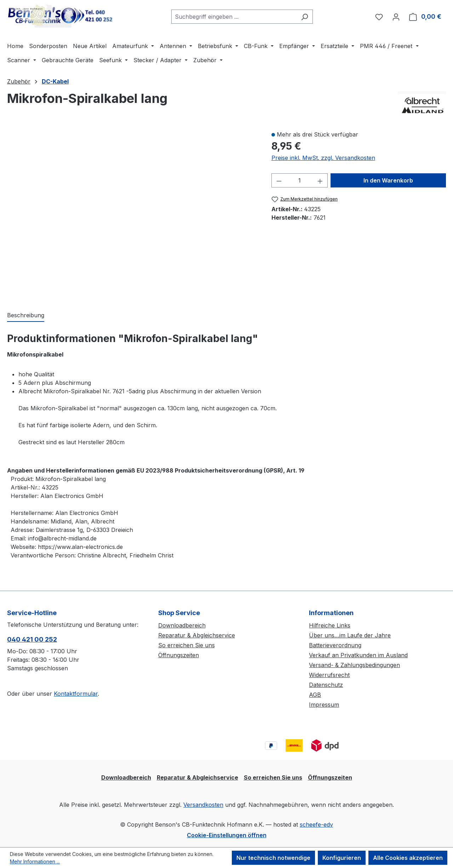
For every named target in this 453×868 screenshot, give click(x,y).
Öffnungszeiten (179, 655)
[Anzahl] (299, 180)
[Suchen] (305, 17)
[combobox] (234, 17)
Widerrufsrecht (329, 675)
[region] (132, 213)
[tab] (26, 316)
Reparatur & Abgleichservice (197, 635)
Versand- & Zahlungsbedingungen (354, 665)
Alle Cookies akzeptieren (408, 858)
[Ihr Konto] (396, 17)
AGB (315, 695)
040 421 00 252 (32, 639)
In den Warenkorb (388, 180)
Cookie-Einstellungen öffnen (227, 835)
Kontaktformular (76, 694)
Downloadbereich (182, 625)
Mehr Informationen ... (35, 861)
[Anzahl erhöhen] (320, 180)
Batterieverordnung (335, 645)
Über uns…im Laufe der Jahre (350, 635)
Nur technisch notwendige (273, 858)
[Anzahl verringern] (279, 180)
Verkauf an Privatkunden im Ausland (358, 655)
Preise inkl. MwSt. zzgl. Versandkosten (323, 158)
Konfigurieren (342, 858)
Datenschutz (326, 685)
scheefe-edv (316, 824)
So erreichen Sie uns (187, 645)
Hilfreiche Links (330, 625)
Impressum (324, 705)
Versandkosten (203, 805)
